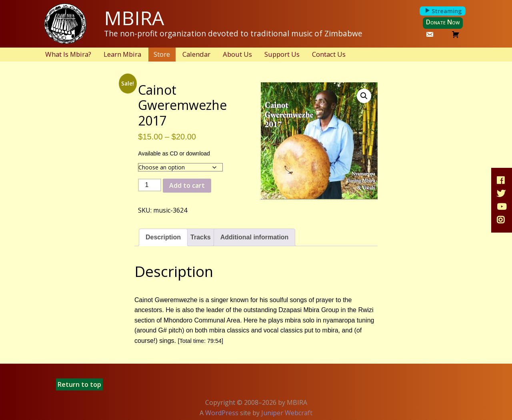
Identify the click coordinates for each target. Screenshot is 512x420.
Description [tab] (163, 237)
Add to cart (187, 185)
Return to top (79, 384)
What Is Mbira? (68, 54)
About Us (237, 54)
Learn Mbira (122, 54)
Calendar (196, 54)
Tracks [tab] (201, 237)
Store (162, 54)
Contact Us (329, 54)
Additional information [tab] (255, 237)
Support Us (282, 54)
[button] (364, 96)
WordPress (222, 413)
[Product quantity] (150, 185)
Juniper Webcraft (287, 413)
